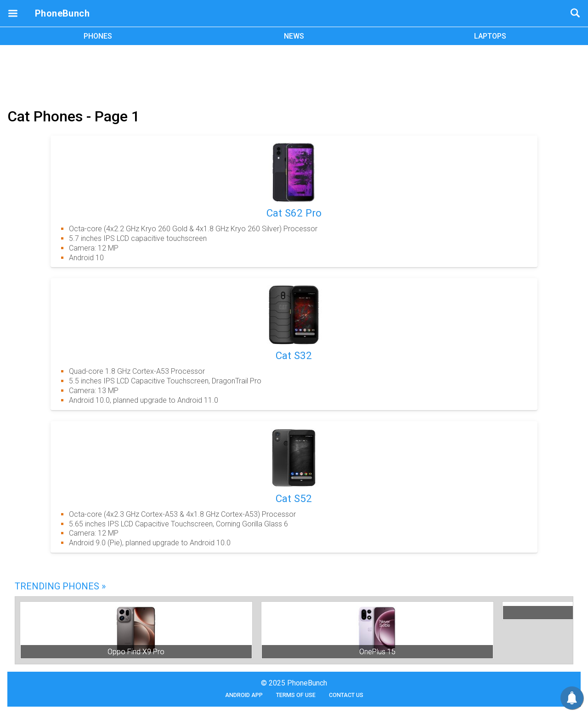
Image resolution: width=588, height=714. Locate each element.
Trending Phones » (60, 586)
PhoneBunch (62, 13)
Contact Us (346, 695)
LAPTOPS (490, 36)
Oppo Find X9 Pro (136, 652)
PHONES (98, 36)
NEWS (294, 36)
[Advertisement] (294, 75)
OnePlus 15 (377, 652)
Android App (244, 695)
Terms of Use (296, 695)
